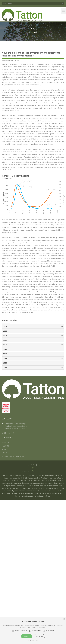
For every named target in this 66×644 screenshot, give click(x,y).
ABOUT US (5, 443)
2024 (33, 336)
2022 (33, 345)
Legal (40, 465)
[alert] (33, 631)
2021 (33, 349)
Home (30, 32)
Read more (43, 627)
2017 (33, 368)
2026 (33, 327)
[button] (33, 640)
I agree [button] (27, 636)
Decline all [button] (39, 636)
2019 (33, 359)
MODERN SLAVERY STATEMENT (13, 456)
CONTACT (5, 453)
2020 (33, 354)
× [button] (64, 619)
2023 (33, 340)
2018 (33, 363)
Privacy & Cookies (30, 465)
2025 (33, 331)
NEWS (4, 450)
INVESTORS (6, 446)
